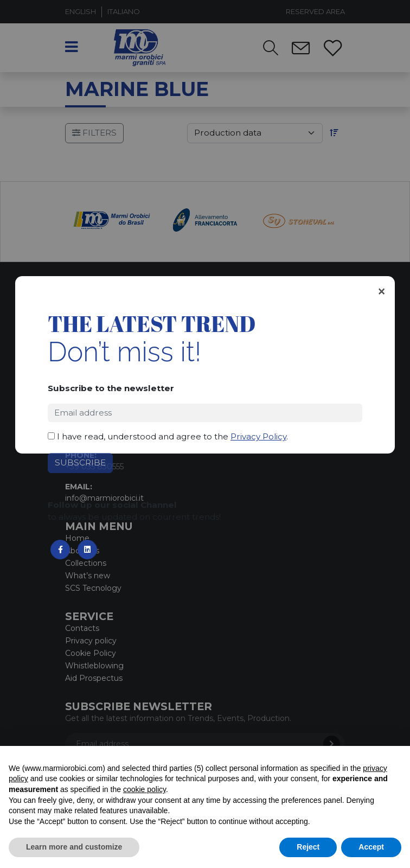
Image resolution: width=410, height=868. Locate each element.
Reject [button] (308, 847)
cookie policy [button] (145, 789)
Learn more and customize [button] (74, 847)
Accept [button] (371, 847)
